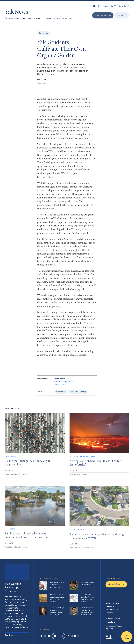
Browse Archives (113, 603)
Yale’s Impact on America (32, 19)
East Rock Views (64, 19)
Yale (109, 638)
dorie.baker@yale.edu (64, 384)
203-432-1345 (60, 386)
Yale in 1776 (50, 19)
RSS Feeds (110, 606)
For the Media (112, 609)
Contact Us (110, 613)
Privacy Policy (111, 622)
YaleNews (16, 12)
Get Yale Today (116, 584)
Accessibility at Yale (113, 618)
